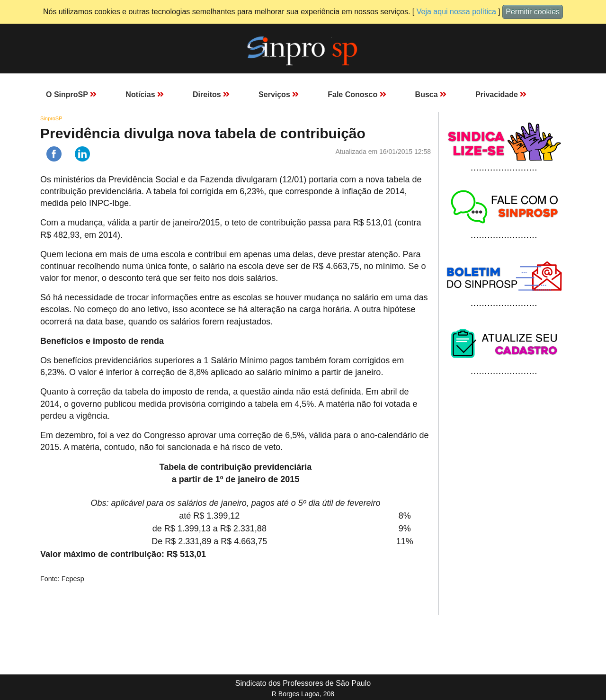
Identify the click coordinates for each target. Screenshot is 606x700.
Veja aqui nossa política (456, 12)
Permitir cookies (533, 12)
